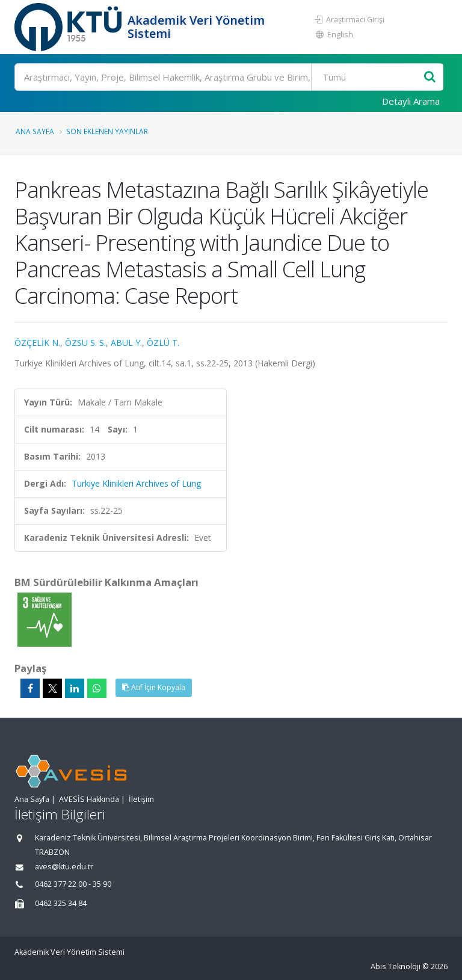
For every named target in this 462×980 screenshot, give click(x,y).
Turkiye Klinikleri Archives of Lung (136, 483)
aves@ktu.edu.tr (64, 867)
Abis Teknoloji (396, 966)
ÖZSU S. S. (85, 343)
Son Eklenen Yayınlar (107, 131)
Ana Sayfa (35, 131)
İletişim (141, 799)
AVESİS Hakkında (89, 799)
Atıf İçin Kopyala (154, 687)
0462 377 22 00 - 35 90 (73, 884)
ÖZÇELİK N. (37, 343)
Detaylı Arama (411, 101)
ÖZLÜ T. (163, 343)
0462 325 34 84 (61, 903)
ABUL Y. (126, 343)
